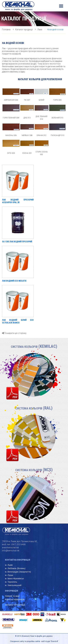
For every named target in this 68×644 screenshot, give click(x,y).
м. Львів (9, 565)
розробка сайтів (33, 641)
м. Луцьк (9, 575)
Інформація (12, 591)
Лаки (40, 30)
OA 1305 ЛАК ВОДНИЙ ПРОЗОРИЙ (17, 242)
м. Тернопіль (11, 582)
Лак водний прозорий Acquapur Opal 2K (18, 201)
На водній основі (55, 30)
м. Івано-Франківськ (14, 578)
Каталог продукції (24, 30)
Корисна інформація (15, 599)
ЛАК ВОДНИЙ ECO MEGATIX (14, 281)
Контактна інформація (18, 560)
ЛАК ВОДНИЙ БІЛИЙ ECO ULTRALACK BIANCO (18, 321)
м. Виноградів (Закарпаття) (18, 572)
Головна (6, 30)
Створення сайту (17, 641)
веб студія (46, 641)
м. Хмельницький (13, 585)
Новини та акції (12, 596)
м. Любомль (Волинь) (15, 568)
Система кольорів (34, 347)
